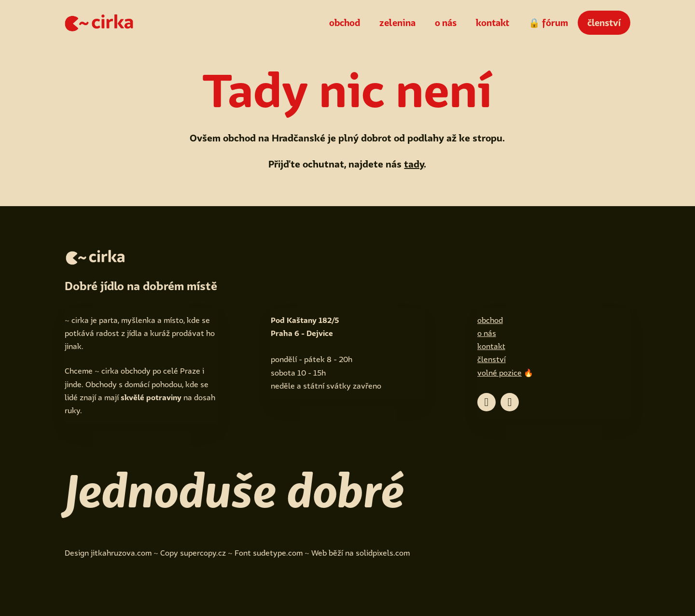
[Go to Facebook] (486, 402)
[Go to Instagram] (510, 402)
